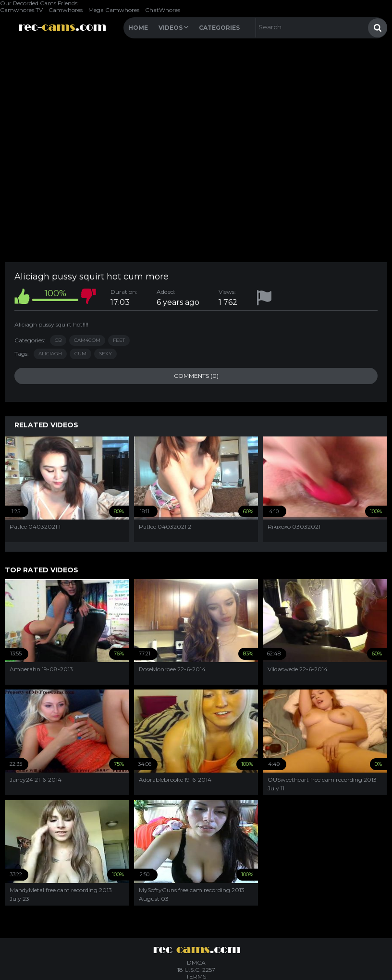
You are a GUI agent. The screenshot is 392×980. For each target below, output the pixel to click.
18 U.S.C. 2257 (196, 970)
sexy (105, 354)
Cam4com (87, 340)
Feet (119, 340)
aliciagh (50, 354)
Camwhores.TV (21, 10)
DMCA (196, 962)
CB (58, 340)
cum (80, 354)
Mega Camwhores (114, 10)
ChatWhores (163, 10)
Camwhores (66, 10)
